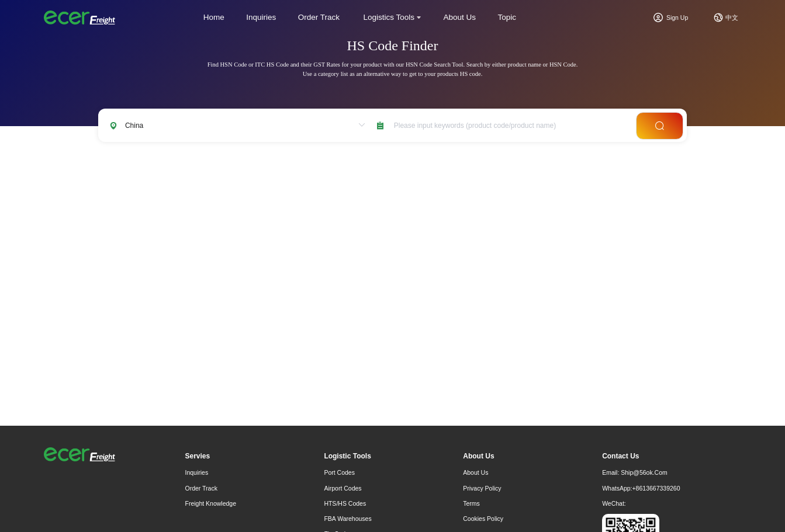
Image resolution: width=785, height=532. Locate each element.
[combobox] (507, 125)
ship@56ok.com (644, 472)
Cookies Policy (483, 519)
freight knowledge (211, 503)
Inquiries (261, 17)
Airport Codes (343, 488)
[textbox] (507, 125)
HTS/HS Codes (345, 503)
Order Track (319, 17)
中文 (732, 18)
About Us (460, 17)
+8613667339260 (656, 488)
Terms (471, 503)
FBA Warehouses (347, 519)
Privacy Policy (482, 488)
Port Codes (339, 472)
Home (214, 17)
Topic (507, 17)
